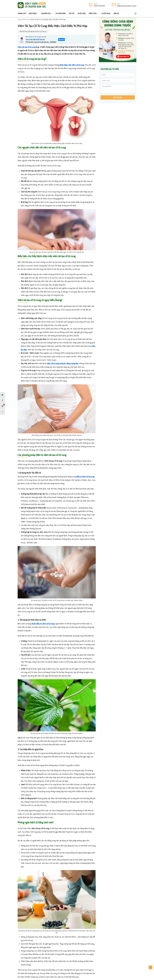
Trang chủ (22, 13)
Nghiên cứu (46, 13)
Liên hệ (116, 13)
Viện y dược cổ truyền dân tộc (32, 5)
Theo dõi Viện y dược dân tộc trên (33, 32)
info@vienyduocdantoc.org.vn (127, 6)
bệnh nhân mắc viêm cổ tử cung (72, 65)
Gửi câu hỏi (118, 97)
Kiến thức (93, 13)
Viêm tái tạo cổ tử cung (27, 47)
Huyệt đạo (106, 13)
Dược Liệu (82, 13)
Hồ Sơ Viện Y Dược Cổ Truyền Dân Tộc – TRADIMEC (41, 42)
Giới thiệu (33, 13)
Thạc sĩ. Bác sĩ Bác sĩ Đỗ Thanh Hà (35, 39)
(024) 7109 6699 (99, 6)
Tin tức (72, 13)
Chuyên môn (61, 13)
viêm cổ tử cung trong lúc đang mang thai (63, 363)
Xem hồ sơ (61, 39)
